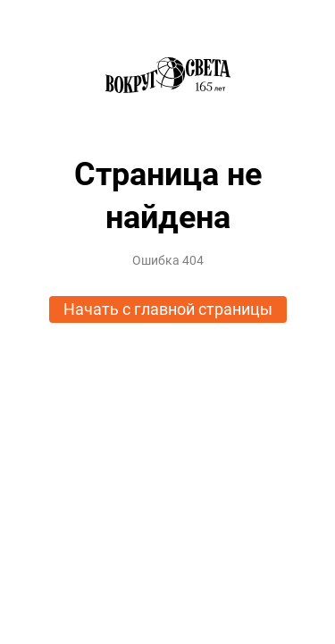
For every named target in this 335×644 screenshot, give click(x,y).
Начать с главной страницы (168, 309)
